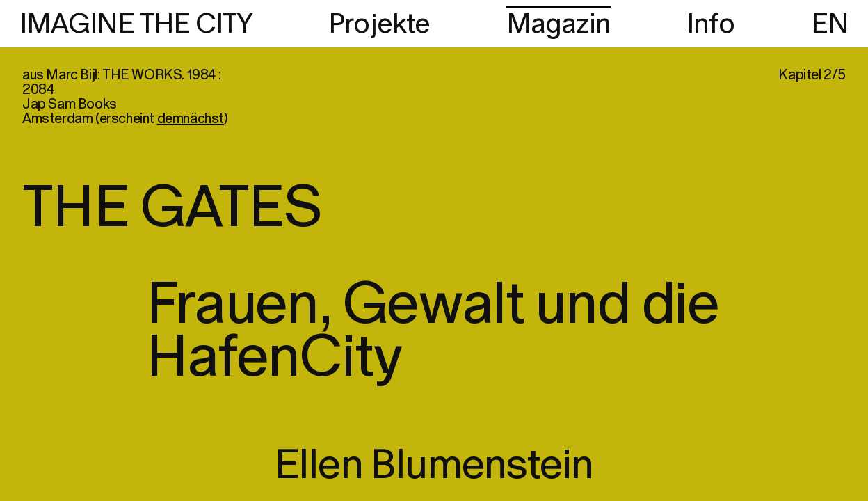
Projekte (379, 24)
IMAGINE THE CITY (136, 24)
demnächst (191, 119)
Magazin (558, 24)
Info (711, 24)
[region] (434, 250)
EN (830, 24)
